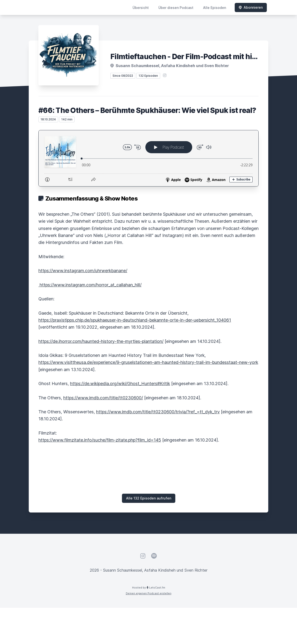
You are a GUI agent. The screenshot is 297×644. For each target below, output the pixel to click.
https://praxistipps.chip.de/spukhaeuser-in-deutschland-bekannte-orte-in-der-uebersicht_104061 (135, 320)
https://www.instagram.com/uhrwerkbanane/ (83, 271)
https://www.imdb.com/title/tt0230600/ (103, 398)
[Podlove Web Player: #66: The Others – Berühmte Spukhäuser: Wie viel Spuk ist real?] (148, 158)
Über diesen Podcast (176, 8)
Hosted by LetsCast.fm (149, 588)
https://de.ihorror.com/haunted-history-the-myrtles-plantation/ (101, 341)
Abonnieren (251, 7)
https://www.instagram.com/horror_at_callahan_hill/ (90, 285)
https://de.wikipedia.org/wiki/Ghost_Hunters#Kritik (120, 384)
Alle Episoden (215, 8)
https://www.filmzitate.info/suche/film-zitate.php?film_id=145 (100, 440)
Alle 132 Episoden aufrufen (149, 498)
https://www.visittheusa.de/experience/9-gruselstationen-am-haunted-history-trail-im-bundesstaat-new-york (148, 362)
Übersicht (141, 8)
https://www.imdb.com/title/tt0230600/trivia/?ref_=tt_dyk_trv (158, 412)
